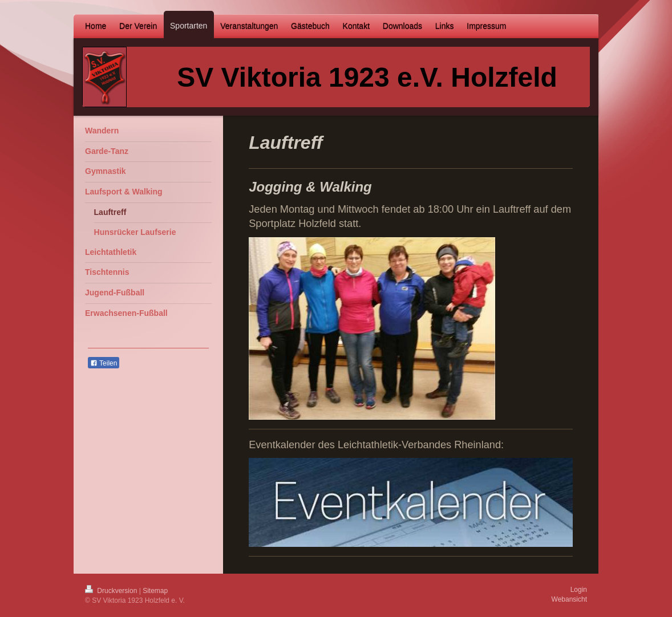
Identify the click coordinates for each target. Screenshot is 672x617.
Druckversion (112, 591)
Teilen (104, 363)
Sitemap (155, 591)
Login (579, 590)
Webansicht (569, 599)
